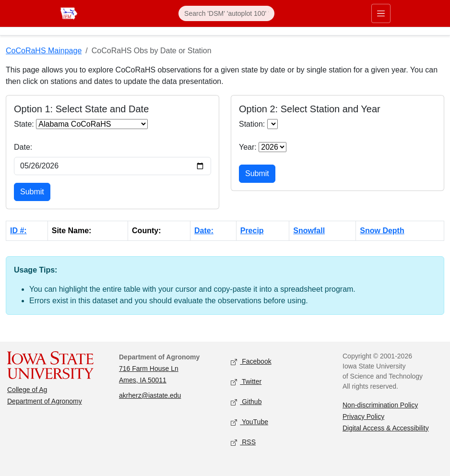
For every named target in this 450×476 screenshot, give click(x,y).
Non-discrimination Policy (380, 405)
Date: (23, 147)
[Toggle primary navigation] (381, 13)
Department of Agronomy (45, 401)
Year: (248, 147)
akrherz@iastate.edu (150, 395)
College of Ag (27, 390)
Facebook (251, 362)
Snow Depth (382, 231)
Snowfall (309, 231)
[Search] (226, 13)
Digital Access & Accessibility (386, 428)
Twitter (246, 382)
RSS (243, 443)
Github (246, 402)
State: (24, 124)
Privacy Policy (363, 416)
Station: (252, 124)
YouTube (249, 422)
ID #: (18, 231)
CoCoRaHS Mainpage (44, 51)
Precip (252, 231)
